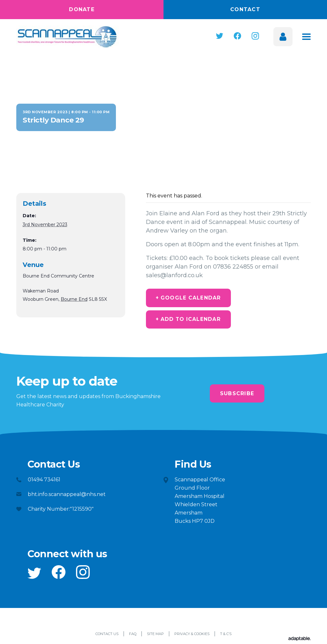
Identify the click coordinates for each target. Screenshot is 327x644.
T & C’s (226, 635)
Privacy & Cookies (192, 635)
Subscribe (237, 395)
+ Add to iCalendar (191, 320)
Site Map (155, 635)
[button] (220, 36)
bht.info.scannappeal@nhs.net (67, 496)
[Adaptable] (300, 641)
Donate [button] (82, 9)
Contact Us (107, 635)
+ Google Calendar (191, 298)
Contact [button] (245, 9)
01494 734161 (44, 481)
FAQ (133, 635)
